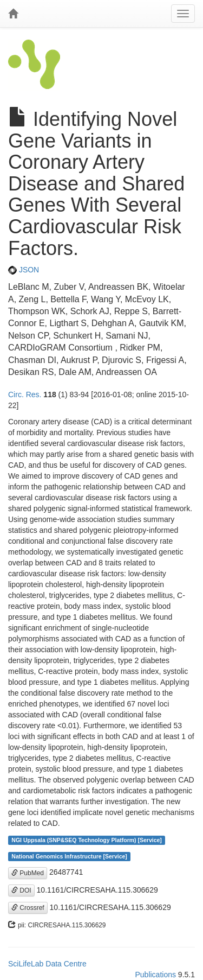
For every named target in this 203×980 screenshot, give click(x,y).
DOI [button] (21, 890)
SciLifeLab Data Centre (47, 964)
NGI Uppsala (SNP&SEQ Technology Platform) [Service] (87, 840)
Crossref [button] (28, 908)
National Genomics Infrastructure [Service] (69, 856)
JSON (24, 270)
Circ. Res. (25, 394)
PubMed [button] (28, 873)
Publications (155, 975)
